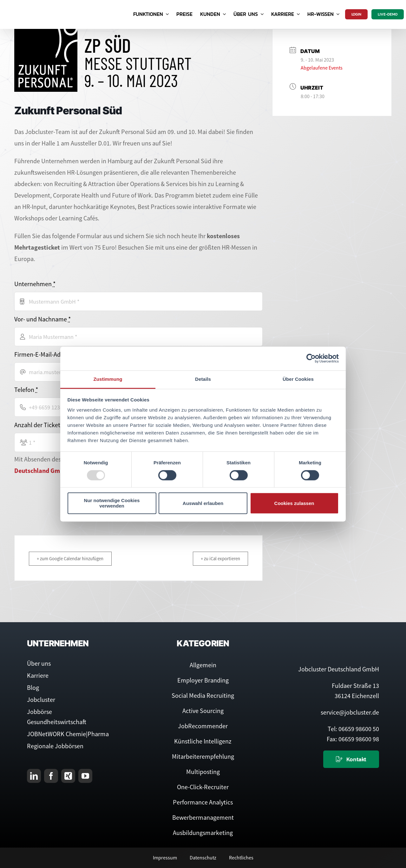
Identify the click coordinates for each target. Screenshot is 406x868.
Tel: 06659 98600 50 (353, 729)
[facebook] (51, 776)
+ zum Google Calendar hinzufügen (72, 558)
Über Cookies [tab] (298, 379)
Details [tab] (203, 379)
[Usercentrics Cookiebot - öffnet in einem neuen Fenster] (311, 358)
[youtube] (85, 776)
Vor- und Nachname (43, 319)
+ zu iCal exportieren (219, 558)
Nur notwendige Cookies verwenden (112, 503)
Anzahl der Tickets (40, 425)
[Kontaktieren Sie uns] (351, 759)
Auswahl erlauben (203, 503)
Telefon (26, 390)
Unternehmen (35, 284)
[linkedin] (34, 776)
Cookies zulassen (294, 503)
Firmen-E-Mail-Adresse (46, 354)
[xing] (68, 776)
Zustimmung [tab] (108, 379)
